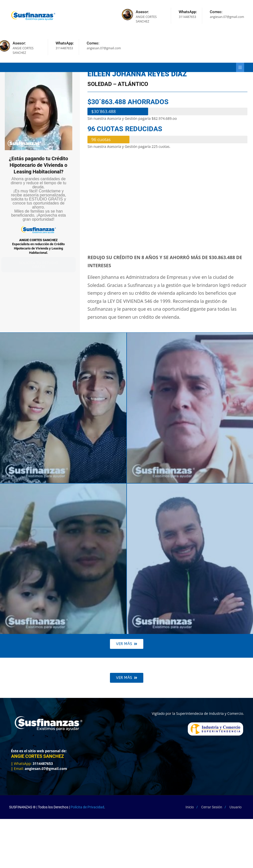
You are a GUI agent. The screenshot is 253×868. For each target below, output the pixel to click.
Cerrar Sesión (212, 807)
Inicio (190, 807)
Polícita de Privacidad (87, 807)
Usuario (236, 807)
